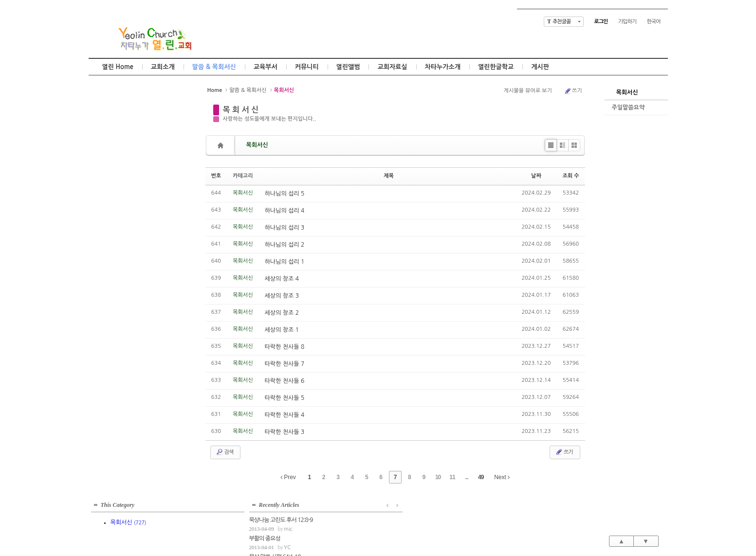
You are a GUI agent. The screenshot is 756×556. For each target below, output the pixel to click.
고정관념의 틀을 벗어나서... (122, 225)
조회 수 (571, 176)
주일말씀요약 (628, 108)
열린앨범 (348, 67)
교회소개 (163, 67)
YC (129, 179)
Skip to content (378, 9)
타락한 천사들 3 (285, 432)
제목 (389, 176)
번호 (216, 176)
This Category (118, 94)
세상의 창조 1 (282, 330)
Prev (288, 477)
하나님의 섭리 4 (285, 211)
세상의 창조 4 (282, 279)
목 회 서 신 (241, 110)
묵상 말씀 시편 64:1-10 (117, 188)
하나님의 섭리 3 (285, 228)
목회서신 (627, 92)
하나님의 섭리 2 (285, 245)
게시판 (540, 67)
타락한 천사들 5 (285, 398)
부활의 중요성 (107, 170)
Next (502, 477)
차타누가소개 (443, 67)
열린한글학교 (496, 67)
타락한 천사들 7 (285, 364)
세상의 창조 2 (282, 313)
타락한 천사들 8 (285, 347)
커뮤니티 (307, 67)
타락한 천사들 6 (285, 381)
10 (438, 477)
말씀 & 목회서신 (214, 67)
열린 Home (118, 67)
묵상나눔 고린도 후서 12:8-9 (123, 151)
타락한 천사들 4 (285, 415)
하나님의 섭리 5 (285, 194)
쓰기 (573, 91)
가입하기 (627, 22)
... (467, 477)
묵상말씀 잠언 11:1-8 (115, 206)
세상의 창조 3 (282, 296)
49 (481, 477)
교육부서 (266, 67)
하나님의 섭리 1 (285, 262)
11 (452, 477)
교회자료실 (392, 67)
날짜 (536, 176)
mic (130, 160)
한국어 (653, 22)
